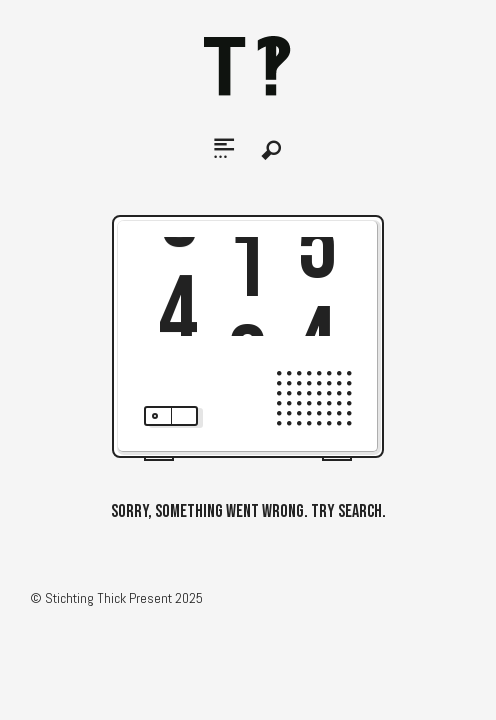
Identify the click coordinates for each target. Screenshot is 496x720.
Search (272, 150)
